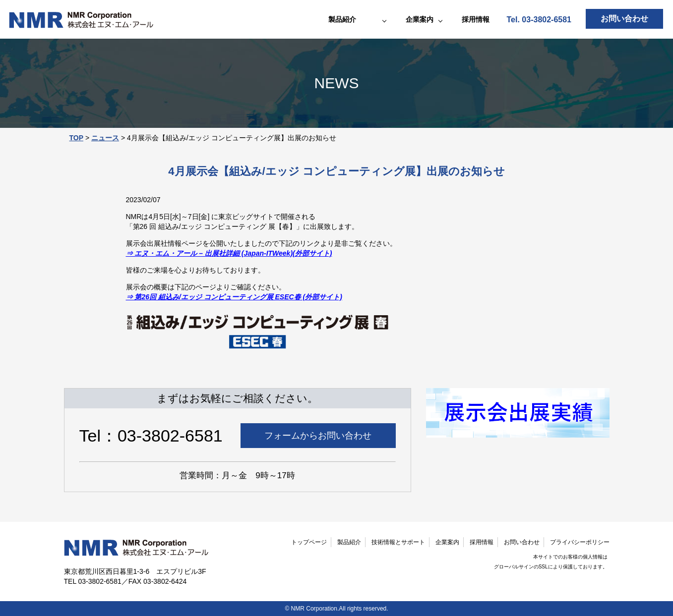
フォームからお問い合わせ (318, 436)
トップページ (309, 542)
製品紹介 (349, 542)
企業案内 (447, 542)
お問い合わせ (624, 19)
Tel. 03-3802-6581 (539, 20)
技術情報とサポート (398, 542)
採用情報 (476, 19)
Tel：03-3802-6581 (151, 436)
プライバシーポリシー (580, 542)
